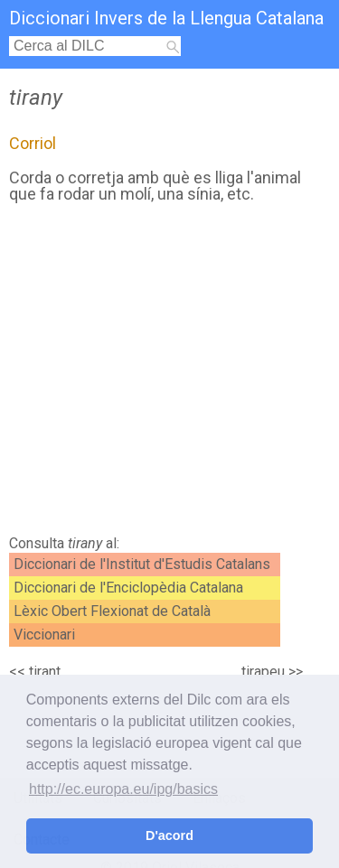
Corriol (33, 143)
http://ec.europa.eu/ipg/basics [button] (123, 789)
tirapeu (263, 672)
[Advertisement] (169, 374)
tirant (45, 672)
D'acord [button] (169, 835)
